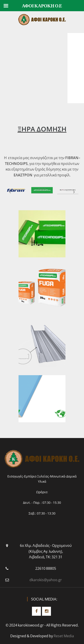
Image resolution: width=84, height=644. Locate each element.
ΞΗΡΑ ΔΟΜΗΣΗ (42, 129)
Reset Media (64, 636)
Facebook (36, 611)
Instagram (46, 611)
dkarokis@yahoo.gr (46, 580)
